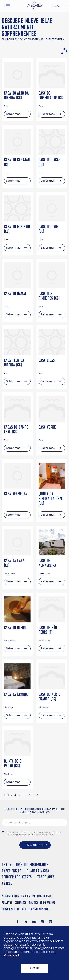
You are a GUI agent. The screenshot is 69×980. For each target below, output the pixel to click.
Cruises (26, 896)
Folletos (7, 903)
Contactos (21, 903)
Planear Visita (38, 871)
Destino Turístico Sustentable (25, 865)
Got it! (35, 968)
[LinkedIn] (42, 922)
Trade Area (46, 877)
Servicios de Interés (14, 909)
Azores (7, 883)
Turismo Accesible (39, 909)
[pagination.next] (37, 795)
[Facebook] (18, 922)
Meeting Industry (43, 896)
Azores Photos (10, 896)
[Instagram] (25, 922)
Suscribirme (35, 845)
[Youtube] (34, 922)
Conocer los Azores (17, 877)
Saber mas (13, 114)
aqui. (51, 835)
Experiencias (11, 871)
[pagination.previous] (5, 795)
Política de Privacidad (42, 903)
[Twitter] (51, 922)
